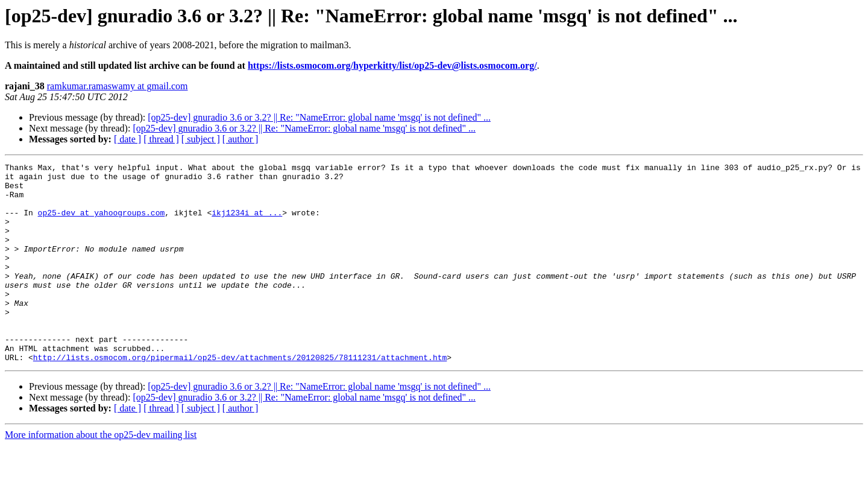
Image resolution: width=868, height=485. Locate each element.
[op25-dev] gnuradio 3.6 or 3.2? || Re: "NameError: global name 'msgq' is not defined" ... (319, 117)
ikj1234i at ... (247, 223)
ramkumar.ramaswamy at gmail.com (118, 86)
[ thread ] (161, 139)
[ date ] (127, 139)
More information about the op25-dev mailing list (101, 474)
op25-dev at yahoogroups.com (102, 223)
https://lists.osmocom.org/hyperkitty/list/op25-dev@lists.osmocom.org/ (392, 65)
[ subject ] (201, 139)
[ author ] (241, 139)
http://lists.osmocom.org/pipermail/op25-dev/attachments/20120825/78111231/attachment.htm (240, 397)
